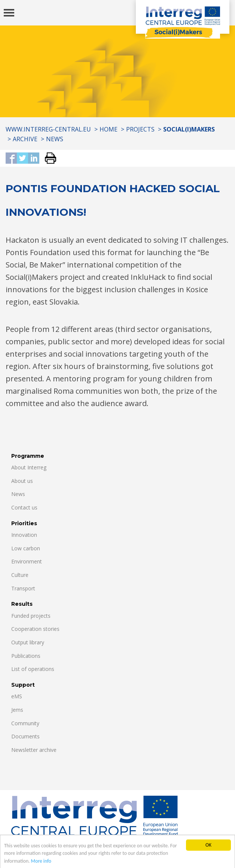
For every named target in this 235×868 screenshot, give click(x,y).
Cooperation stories (35, 629)
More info (41, 865)
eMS (17, 696)
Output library (28, 642)
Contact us (24, 507)
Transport (23, 588)
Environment (27, 561)
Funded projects (31, 616)
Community (25, 723)
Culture (20, 575)
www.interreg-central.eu (48, 129)
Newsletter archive (34, 750)
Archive (25, 139)
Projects (140, 129)
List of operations (33, 669)
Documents (25, 736)
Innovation (24, 535)
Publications (26, 656)
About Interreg (29, 467)
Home (109, 129)
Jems (17, 710)
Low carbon (26, 548)
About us (22, 481)
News (55, 139)
